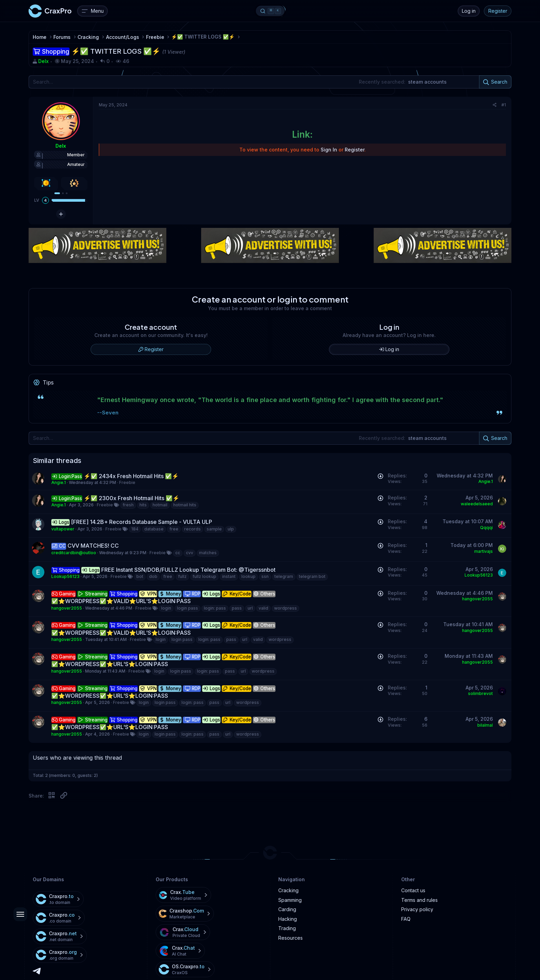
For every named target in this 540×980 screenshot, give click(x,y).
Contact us (413, 890)
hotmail (160, 505)
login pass (188, 608)
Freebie (127, 482)
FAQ (406, 919)
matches (208, 553)
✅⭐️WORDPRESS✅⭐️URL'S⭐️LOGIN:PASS (110, 664)
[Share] (495, 105)
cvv (190, 553)
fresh (128, 505)
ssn (265, 576)
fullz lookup (204, 576)
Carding (287, 909)
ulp (231, 529)
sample (214, 529)
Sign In (329, 150)
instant (229, 576)
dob (153, 576)
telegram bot (312, 576)
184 (135, 529)
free (174, 529)
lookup (248, 576)
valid (263, 608)
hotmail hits (185, 505)
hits (143, 505)
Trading (287, 928)
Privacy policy (417, 909)
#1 (504, 105)
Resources (290, 938)
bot (140, 576)
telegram (284, 576)
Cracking (288, 890)
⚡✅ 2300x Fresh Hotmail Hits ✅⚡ (132, 498)
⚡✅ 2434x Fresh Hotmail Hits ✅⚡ (131, 476)
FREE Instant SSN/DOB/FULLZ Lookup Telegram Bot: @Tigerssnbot (188, 570)
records (193, 529)
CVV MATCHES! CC (93, 546)
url (250, 608)
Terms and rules (419, 900)
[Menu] (92, 11)
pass (237, 608)
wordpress (285, 608)
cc (178, 553)
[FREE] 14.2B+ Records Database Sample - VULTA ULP (142, 522)
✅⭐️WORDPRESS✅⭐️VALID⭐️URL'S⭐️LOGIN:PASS (121, 601)
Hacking (288, 919)
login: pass (215, 608)
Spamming (290, 900)
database (154, 529)
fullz (182, 576)
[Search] (270, 82)
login (166, 608)
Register (498, 11)
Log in (469, 11)
